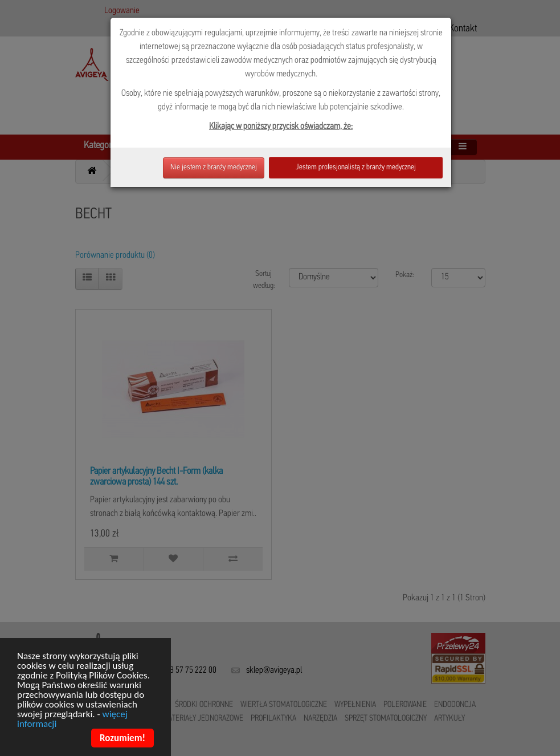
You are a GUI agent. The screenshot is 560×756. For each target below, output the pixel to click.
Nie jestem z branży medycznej (214, 167)
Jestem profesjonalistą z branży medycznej (356, 167)
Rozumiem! (122, 739)
